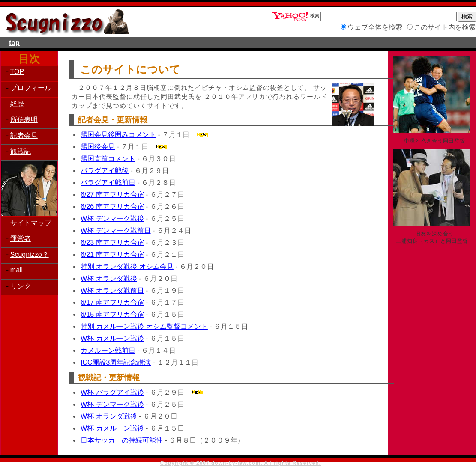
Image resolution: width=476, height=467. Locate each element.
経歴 (17, 104)
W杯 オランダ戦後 (109, 278)
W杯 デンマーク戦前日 (116, 231)
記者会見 (24, 135)
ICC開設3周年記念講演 (116, 362)
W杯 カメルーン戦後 (112, 338)
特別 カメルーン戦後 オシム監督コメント (144, 326)
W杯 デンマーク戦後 (112, 219)
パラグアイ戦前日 (108, 183)
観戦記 (21, 151)
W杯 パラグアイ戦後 (112, 392)
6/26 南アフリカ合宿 (112, 207)
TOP (17, 72)
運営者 (21, 239)
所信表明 (24, 120)
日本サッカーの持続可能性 (122, 440)
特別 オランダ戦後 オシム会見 (127, 266)
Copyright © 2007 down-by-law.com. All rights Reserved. (241, 463)
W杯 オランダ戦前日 (112, 290)
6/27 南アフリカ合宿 (112, 195)
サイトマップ (31, 223)
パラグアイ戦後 (105, 171)
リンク (21, 286)
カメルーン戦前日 (108, 350)
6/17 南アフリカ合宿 (112, 302)
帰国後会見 (98, 147)
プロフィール (31, 88)
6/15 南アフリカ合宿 (112, 314)
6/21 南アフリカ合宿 (112, 254)
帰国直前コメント (108, 159)
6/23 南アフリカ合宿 (112, 242)
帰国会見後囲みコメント (118, 135)
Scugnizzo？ (30, 254)
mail (16, 270)
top (14, 43)
